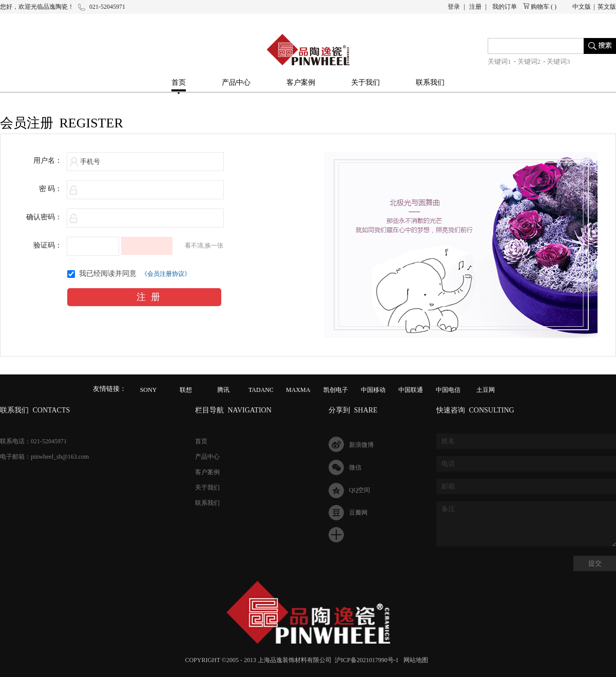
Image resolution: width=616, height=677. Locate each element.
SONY (149, 390)
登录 (454, 7)
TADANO (261, 390)
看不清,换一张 (204, 246)
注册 (475, 7)
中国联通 (411, 390)
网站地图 (414, 660)
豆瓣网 (358, 513)
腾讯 (223, 390)
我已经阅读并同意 (108, 274)
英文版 (607, 7)
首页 (179, 82)
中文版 (582, 7)
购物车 (540, 7)
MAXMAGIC (303, 390)
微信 (355, 467)
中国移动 (373, 390)
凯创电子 (336, 390)
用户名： (48, 161)
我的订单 (505, 7)
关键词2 (529, 61)
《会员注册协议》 (166, 274)
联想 (186, 390)
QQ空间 (360, 490)
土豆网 (486, 390)
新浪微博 (361, 445)
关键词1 (499, 61)
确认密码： (44, 217)
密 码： (51, 189)
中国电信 (448, 390)
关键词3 (559, 61)
